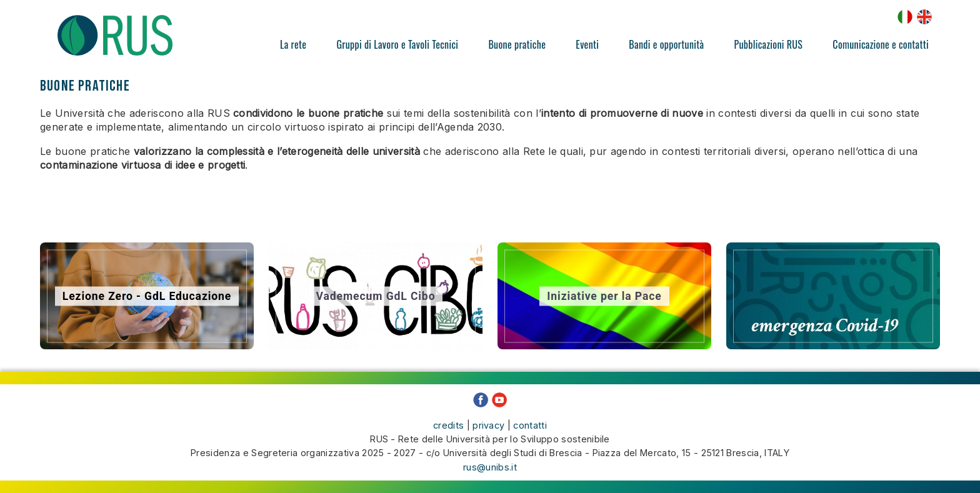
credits (448, 425)
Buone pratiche (517, 44)
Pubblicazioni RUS (768, 44)
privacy (488, 425)
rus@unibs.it (490, 467)
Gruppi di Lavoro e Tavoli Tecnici (397, 44)
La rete (293, 44)
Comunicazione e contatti (881, 44)
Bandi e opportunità (666, 44)
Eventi (587, 44)
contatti (530, 425)
